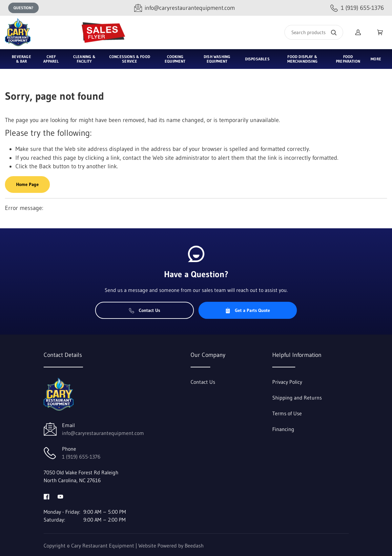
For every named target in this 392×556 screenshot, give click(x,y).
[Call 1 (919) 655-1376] (357, 8)
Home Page (27, 184)
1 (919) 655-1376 (81, 457)
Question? (23, 8)
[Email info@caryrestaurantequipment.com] (185, 8)
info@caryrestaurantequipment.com (103, 433)
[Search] (314, 32)
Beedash (194, 546)
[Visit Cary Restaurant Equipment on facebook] (47, 496)
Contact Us (144, 310)
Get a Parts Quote (248, 310)
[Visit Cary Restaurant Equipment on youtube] (60, 496)
